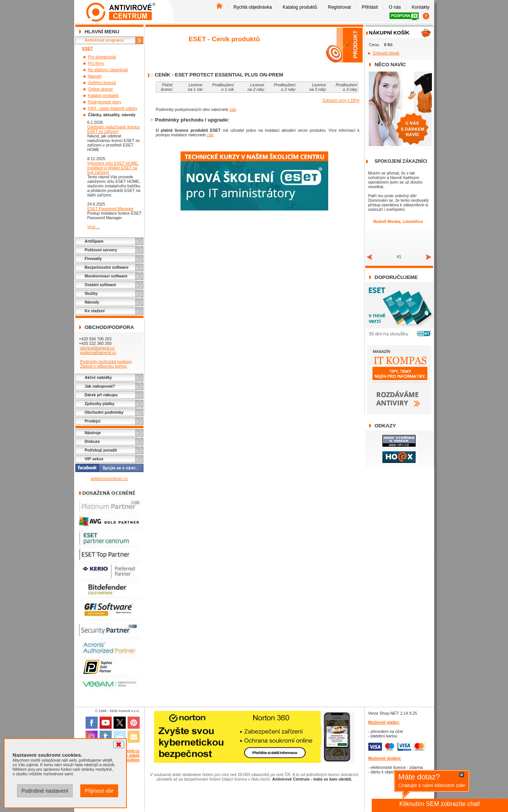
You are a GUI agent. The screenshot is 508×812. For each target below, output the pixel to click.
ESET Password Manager (111, 209)
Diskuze (92, 441)
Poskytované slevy (105, 102)
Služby (91, 293)
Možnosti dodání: (385, 758)
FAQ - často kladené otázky (113, 108)
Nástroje (93, 433)
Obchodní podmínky (104, 412)
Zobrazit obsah (386, 53)
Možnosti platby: (384, 722)
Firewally (93, 259)
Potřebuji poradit (101, 450)
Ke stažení (95, 311)
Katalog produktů (300, 7)
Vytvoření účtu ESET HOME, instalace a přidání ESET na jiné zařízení (113, 168)
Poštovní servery (101, 250)
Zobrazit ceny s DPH (341, 100)
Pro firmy (96, 63)
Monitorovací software (106, 276)
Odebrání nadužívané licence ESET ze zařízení (114, 129)
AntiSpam (94, 241)
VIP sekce (94, 459)
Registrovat (339, 7)
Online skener (101, 89)
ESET (88, 48)
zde (233, 109)
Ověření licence (102, 83)
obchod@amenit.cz (97, 348)
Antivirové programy (104, 40)
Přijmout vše (99, 791)
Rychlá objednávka (253, 7)
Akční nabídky (98, 377)
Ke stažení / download (108, 70)
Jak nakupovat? (100, 386)
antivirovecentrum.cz (109, 478)
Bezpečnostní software (107, 267)
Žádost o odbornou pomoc (103, 366)
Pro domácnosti (102, 57)
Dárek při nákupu (101, 395)
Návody (95, 76)
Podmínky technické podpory (106, 362)
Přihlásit (370, 7)
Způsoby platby (100, 404)
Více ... (94, 227)
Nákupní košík (389, 33)
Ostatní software (101, 285)
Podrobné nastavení (45, 791)
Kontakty (421, 7)
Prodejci (93, 421)
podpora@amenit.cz (98, 352)
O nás (395, 7)
